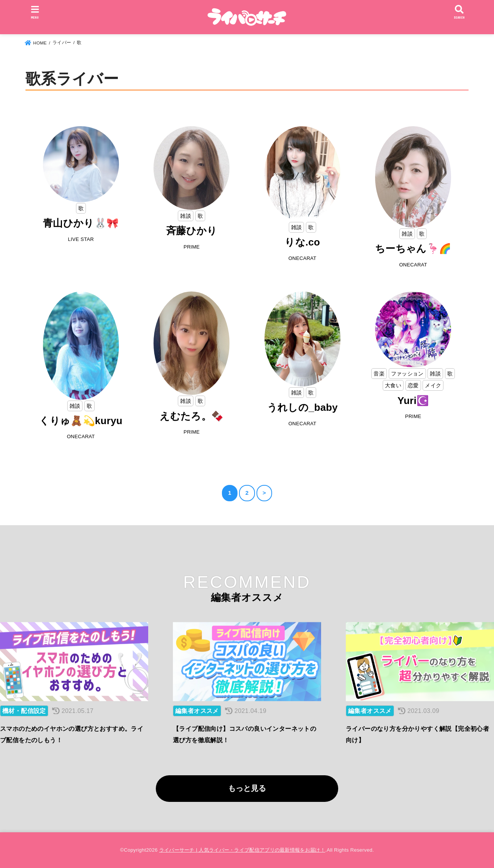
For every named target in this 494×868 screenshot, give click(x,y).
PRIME (192, 247)
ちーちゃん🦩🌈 (413, 249)
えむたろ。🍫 (192, 416)
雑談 (186, 216)
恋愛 (413, 385)
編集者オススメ (197, 711)
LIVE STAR (81, 239)
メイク (433, 385)
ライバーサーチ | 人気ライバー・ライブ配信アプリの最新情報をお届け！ (242, 850)
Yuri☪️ (413, 401)
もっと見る (247, 788)
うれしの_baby (302, 407)
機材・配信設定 (24, 711)
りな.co (302, 242)
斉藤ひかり (192, 231)
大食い (393, 385)
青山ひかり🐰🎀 (81, 223)
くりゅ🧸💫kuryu (81, 421)
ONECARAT (302, 258)
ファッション (407, 374)
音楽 (379, 374)
